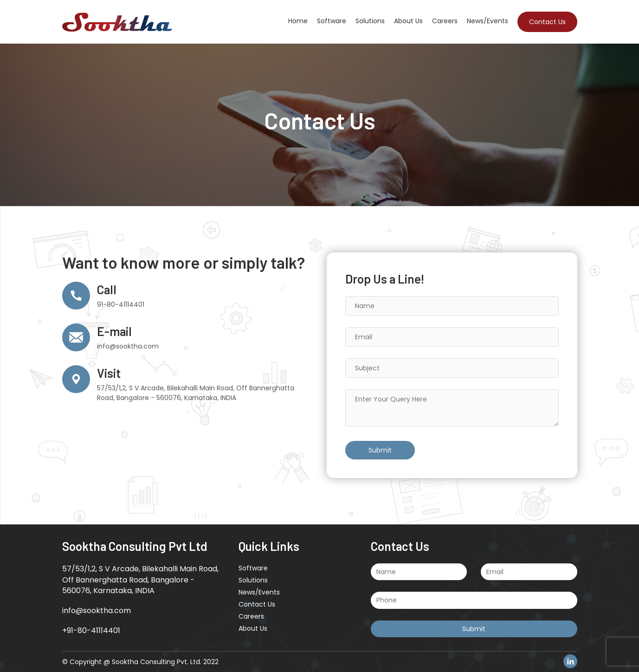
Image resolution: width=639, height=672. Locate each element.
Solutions (370, 21)
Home (298, 21)
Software (332, 21)
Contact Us (547, 22)
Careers (445, 21)
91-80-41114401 (121, 304)
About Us (408, 21)
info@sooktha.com (128, 346)
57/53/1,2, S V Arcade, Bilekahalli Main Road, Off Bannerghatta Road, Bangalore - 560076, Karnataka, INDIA (196, 393)
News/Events (487, 21)
